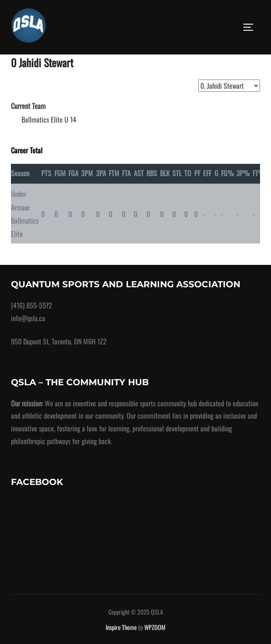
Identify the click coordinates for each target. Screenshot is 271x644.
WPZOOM (155, 627)
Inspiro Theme (121, 627)
